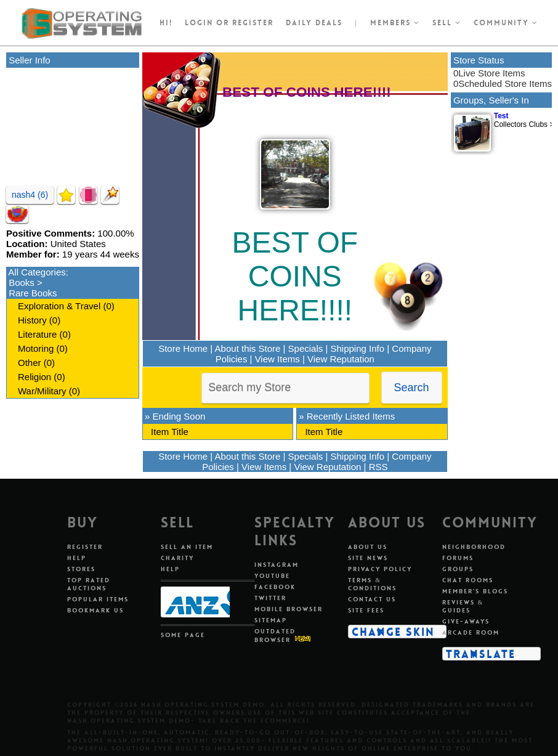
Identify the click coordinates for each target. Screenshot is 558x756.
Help (77, 558)
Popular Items (98, 599)
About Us (368, 547)
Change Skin (393, 632)
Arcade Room (471, 632)
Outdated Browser (275, 636)
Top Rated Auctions (89, 584)
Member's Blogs (475, 591)
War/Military (42, 391)
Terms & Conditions (372, 584)
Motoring (36, 348)
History (32, 320)
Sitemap (271, 620)
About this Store (248, 348)
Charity (177, 558)
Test (501, 116)
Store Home (183, 348)
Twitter (270, 598)
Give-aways (466, 621)
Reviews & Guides (463, 606)
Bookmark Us (95, 610)
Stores (81, 569)
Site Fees (366, 610)
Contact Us (372, 599)
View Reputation (341, 359)
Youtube (272, 576)
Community (506, 23)
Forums (458, 558)
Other (30, 363)
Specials (306, 348)
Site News (368, 558)
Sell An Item (187, 547)
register (253, 23)
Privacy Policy (380, 569)
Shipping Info (358, 348)
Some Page (183, 635)
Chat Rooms (468, 580)
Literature (37, 334)
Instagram (277, 565)
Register (85, 547)
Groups (458, 569)
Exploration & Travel (59, 306)
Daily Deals (314, 23)
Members (395, 23)
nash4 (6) (30, 195)
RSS (378, 467)
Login (199, 23)
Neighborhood (474, 547)
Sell (447, 23)
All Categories (37, 272)
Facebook (275, 587)
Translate (481, 654)
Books (22, 282)
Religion (34, 377)
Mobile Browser (289, 609)
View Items (277, 359)
